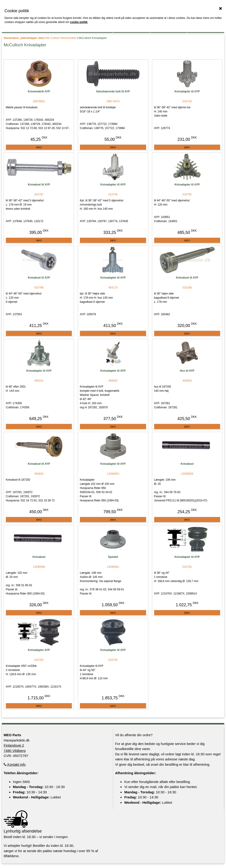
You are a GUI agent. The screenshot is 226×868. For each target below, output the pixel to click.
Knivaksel (187, 464)
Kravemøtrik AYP (39, 91)
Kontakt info (15, 764)
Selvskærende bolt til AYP (113, 91)
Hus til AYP (187, 371)
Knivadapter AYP (39, 650)
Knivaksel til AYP (39, 185)
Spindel (113, 557)
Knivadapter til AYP (187, 91)
